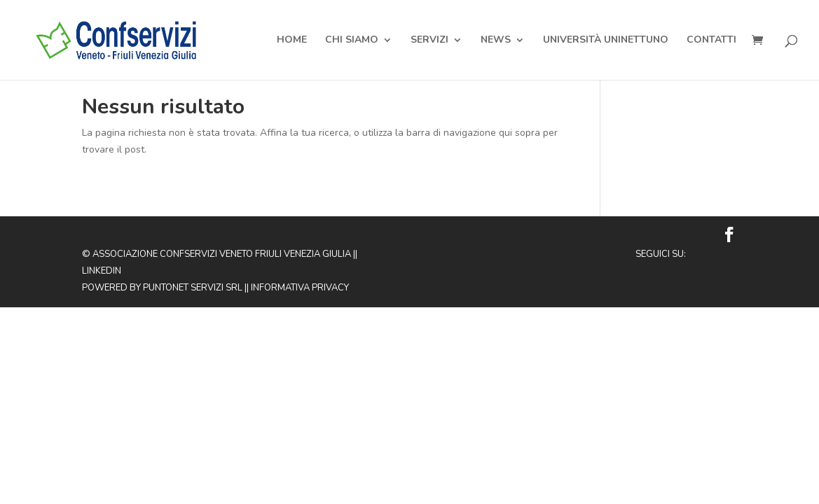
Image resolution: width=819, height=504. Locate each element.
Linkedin (102, 271)
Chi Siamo (352, 41)
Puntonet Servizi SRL (193, 288)
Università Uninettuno (606, 41)
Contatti (711, 41)
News (496, 41)
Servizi (429, 41)
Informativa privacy (300, 288)
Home (292, 41)
